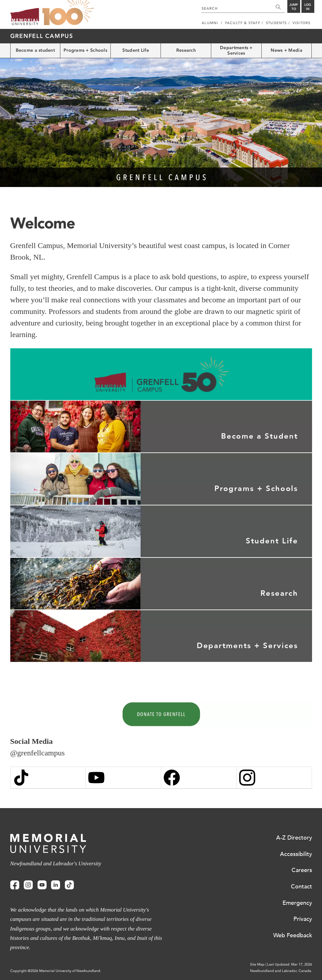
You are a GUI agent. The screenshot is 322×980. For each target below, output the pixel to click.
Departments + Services (236, 50)
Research (186, 50)
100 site (68, 13)
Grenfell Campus (42, 36)
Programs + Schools (85, 50)
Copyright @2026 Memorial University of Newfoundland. (56, 971)
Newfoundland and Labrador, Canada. (281, 971)
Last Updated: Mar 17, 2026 (290, 964)
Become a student (35, 50)
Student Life (135, 50)
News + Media (286, 50)
